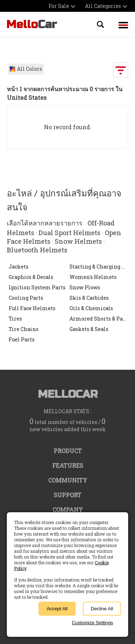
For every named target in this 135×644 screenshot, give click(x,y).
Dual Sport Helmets (69, 233)
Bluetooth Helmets (37, 250)
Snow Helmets (78, 241)
